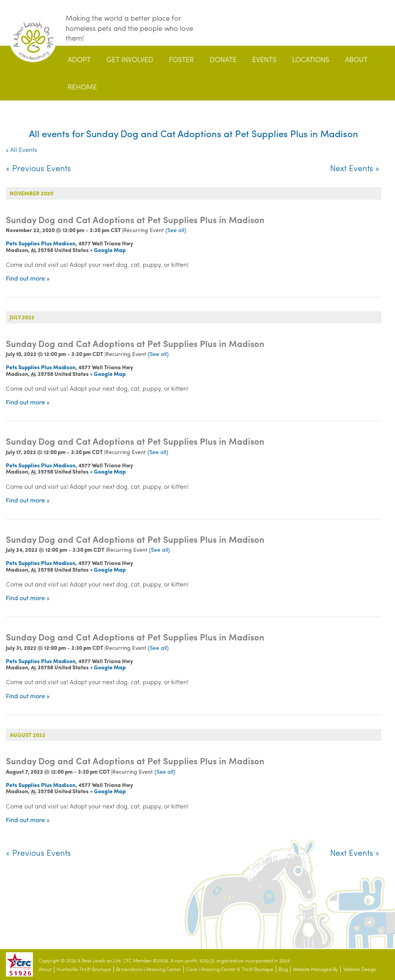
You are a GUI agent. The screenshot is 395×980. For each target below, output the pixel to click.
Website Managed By (315, 969)
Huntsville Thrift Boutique (84, 969)
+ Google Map (108, 250)
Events (264, 59)
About (356, 59)
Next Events (355, 168)
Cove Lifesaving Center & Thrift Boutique (230, 969)
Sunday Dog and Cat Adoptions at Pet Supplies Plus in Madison (135, 220)
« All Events (22, 149)
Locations (311, 59)
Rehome (82, 87)
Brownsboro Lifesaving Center (149, 969)
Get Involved (130, 59)
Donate (223, 59)
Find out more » (28, 278)
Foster (181, 59)
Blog (283, 969)
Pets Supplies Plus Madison (41, 243)
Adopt (79, 59)
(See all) (176, 230)
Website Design (360, 969)
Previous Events (38, 168)
